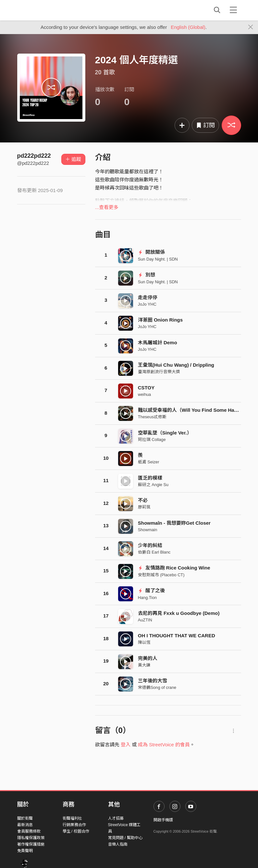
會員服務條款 (29, 831)
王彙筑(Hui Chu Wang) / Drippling (176, 365)
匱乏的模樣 (150, 478)
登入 (126, 745)
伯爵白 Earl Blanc (154, 552)
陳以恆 (144, 642)
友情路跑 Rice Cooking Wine (174, 568)
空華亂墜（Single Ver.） (165, 433)
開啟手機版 (163, 820)
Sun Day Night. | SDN (158, 259)
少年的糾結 (150, 545)
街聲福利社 (72, 818)
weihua (144, 394)
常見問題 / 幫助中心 (125, 838)
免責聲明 (25, 851)
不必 (143, 500)
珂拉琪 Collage (152, 440)
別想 (147, 275)
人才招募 (116, 818)
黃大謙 (144, 665)
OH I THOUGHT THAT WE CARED (177, 636)
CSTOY (146, 388)
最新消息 (25, 825)
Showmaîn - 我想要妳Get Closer (174, 523)
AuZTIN (145, 620)
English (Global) (188, 27)
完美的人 (148, 658)
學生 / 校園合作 (76, 831)
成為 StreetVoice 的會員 (164, 745)
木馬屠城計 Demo (158, 342)
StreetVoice (44, 10)
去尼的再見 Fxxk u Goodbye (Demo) (179, 613)
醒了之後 (151, 590)
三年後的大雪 (153, 681)
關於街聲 (25, 818)
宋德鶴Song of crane (157, 687)
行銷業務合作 (74, 825)
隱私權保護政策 (31, 838)
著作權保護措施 (31, 844)
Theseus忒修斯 (152, 417)
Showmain (148, 530)
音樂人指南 (118, 844)
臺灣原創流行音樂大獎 (159, 372)
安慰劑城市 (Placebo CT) (161, 575)
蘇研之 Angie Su (153, 485)
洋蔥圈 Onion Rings (160, 320)
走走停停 (148, 297)
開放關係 (151, 252)
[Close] (251, 27)
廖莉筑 (144, 507)
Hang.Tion (147, 598)
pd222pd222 (34, 156)
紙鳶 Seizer (149, 462)
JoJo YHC (147, 304)
